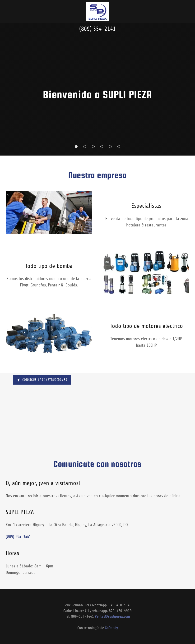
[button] (76, 147)
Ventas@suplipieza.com (112, 616)
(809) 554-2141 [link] (97, 29)
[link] (98, 11)
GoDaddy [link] (111, 628)
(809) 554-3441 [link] (18, 537)
